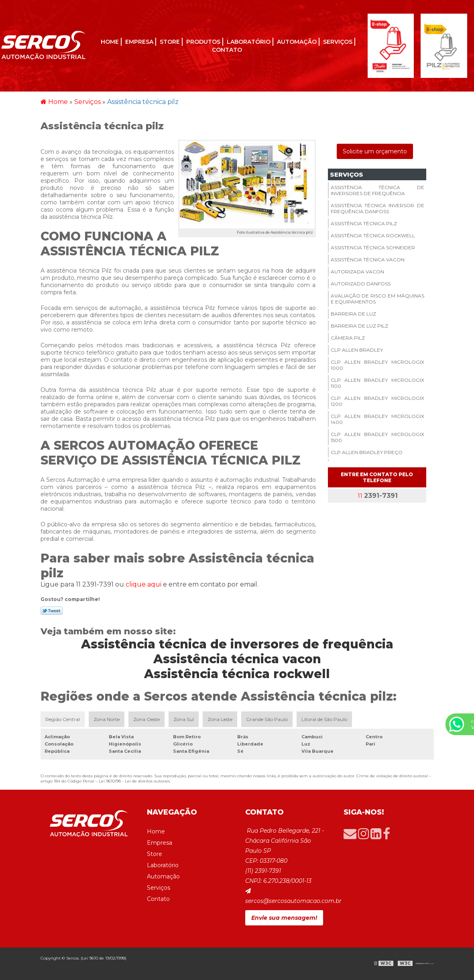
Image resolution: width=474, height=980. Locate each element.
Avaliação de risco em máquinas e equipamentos (377, 299)
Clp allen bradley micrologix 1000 (377, 365)
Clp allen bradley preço (367, 452)
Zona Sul (184, 719)
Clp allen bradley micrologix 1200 (377, 401)
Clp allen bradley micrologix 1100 (377, 383)
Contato (227, 50)
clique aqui (143, 584)
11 (377, 496)
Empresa (139, 42)
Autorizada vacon (357, 272)
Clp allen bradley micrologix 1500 (377, 437)
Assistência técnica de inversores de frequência (377, 190)
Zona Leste (220, 719)
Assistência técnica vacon (368, 260)
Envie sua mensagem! (284, 918)
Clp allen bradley (357, 350)
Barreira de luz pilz (359, 326)
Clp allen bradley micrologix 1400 (377, 419)
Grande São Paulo (267, 719)
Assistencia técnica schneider (373, 248)
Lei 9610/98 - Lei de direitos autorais (134, 781)
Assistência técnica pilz (364, 223)
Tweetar (52, 611)
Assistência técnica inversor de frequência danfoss (377, 208)
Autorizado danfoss (361, 284)
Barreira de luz (353, 314)
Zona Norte (107, 719)
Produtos (203, 42)
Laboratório (249, 42)
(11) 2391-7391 (263, 871)
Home (110, 42)
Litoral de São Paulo (324, 719)
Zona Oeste (146, 719)
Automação (297, 42)
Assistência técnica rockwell (373, 235)
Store (170, 42)
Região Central (63, 719)
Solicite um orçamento (375, 151)
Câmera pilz (348, 338)
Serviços (338, 42)
